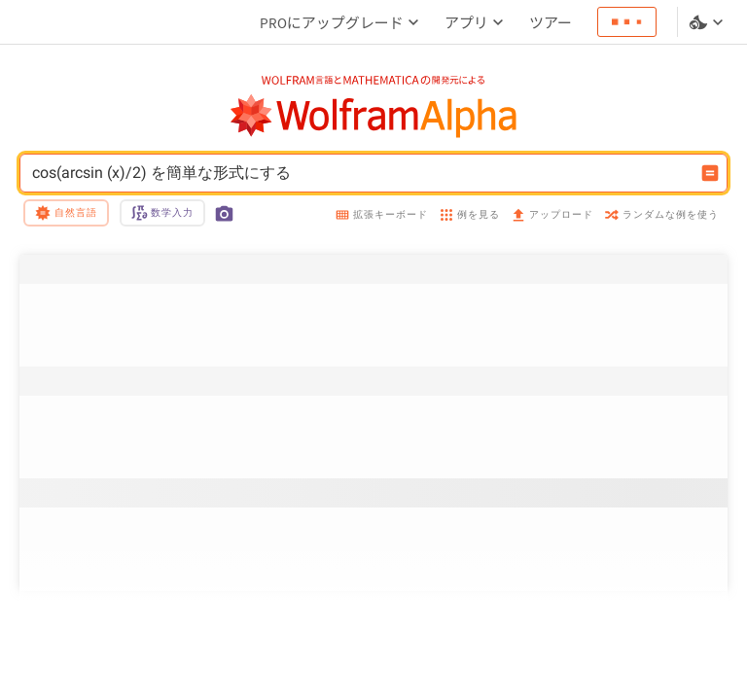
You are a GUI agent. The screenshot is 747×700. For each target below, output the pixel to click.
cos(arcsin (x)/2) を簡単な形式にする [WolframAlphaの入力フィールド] (361, 173)
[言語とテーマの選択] (708, 22)
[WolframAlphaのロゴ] (374, 116)
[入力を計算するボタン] (710, 173)
